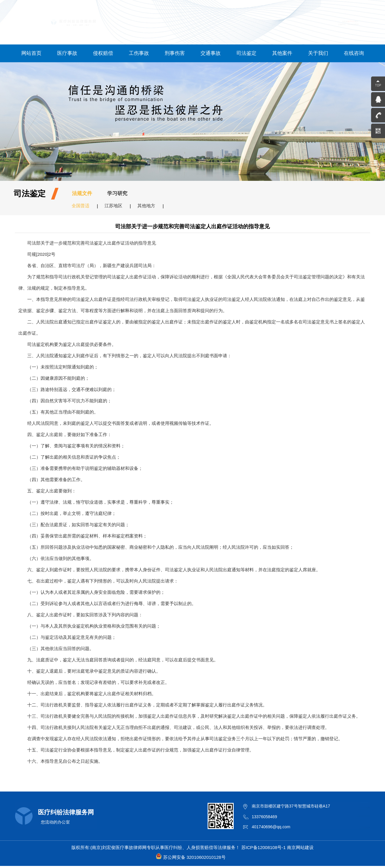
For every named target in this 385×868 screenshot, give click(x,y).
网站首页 (31, 53)
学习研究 (117, 193)
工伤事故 (139, 53)
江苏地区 (113, 206)
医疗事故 (67, 53)
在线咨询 (354, 53)
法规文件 (82, 193)
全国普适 (81, 206)
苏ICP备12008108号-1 (264, 847)
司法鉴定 (246, 53)
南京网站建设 (300, 847)
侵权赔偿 (103, 53)
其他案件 (282, 53)
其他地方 (146, 206)
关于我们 (318, 53)
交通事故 (211, 53)
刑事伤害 (175, 53)
